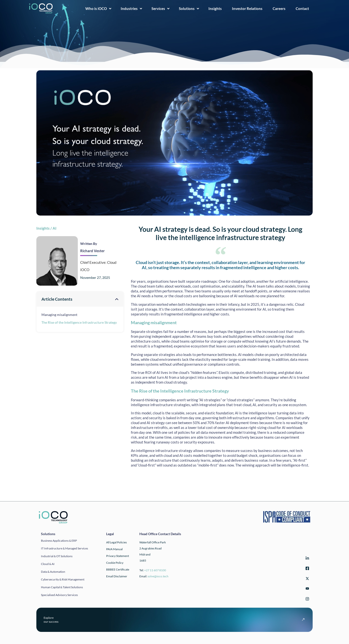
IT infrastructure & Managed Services (64, 548)
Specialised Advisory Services (59, 595)
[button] (117, 299)
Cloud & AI (48, 564)
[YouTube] (307, 589)
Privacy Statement (118, 556)
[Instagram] (307, 600)
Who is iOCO (99, 8)
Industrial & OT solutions (57, 556)
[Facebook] (307, 569)
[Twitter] (307, 579)
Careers (281, 8)
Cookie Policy (115, 563)
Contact (304, 8)
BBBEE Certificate (118, 569)
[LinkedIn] (307, 559)
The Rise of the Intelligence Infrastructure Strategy (79, 322)
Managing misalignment (59, 315)
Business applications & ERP (59, 541)
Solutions (189, 8)
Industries (132, 8)
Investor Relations (249, 8)
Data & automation (53, 572)
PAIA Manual (114, 549)
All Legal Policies (116, 542)
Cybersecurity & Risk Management (63, 579)
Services (161, 8)
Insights (217, 8)
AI (55, 228)
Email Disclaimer (117, 576)
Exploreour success (51, 620)
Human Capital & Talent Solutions (62, 587)
